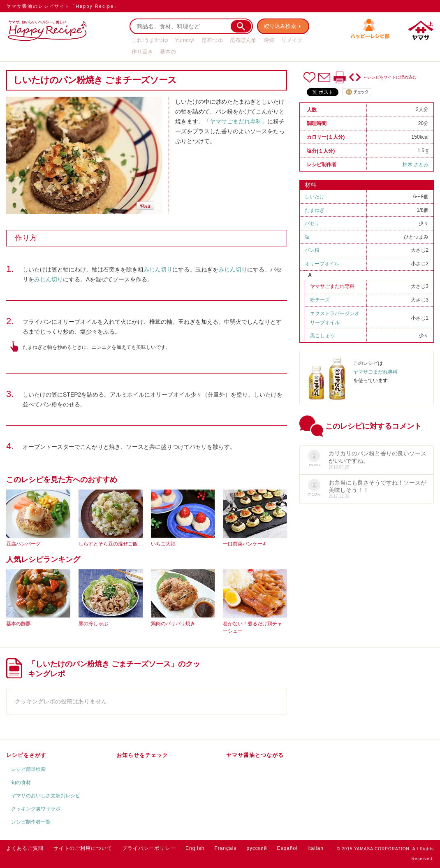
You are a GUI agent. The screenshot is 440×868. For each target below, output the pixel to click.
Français (225, 848)
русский (257, 848)
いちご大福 (163, 544)
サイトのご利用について (83, 848)
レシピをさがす (26, 755)
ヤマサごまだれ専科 (332, 286)
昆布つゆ (212, 40)
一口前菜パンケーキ (245, 544)
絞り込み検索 (280, 26)
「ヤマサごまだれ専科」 (236, 121)
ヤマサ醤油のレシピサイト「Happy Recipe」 (63, 6)
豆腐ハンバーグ (23, 544)
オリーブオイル (322, 264)
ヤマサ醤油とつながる (255, 755)
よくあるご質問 (25, 848)
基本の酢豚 (19, 624)
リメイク (292, 40)
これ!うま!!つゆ (150, 40)
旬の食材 (21, 782)
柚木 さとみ (416, 165)
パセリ (312, 223)
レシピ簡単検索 (28, 769)
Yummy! (185, 40)
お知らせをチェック (142, 755)
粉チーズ (320, 300)
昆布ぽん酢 (243, 40)
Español (287, 848)
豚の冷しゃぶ (93, 624)
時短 (269, 40)
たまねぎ (315, 210)
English (195, 848)
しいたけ (315, 197)
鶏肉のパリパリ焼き (173, 624)
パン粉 (312, 250)
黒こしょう (322, 336)
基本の (168, 52)
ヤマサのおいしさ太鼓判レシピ (46, 796)
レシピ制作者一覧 (31, 822)
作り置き (142, 52)
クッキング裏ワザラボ (36, 809)
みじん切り (158, 269)
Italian (316, 848)
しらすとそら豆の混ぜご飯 (108, 544)
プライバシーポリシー (149, 848)
